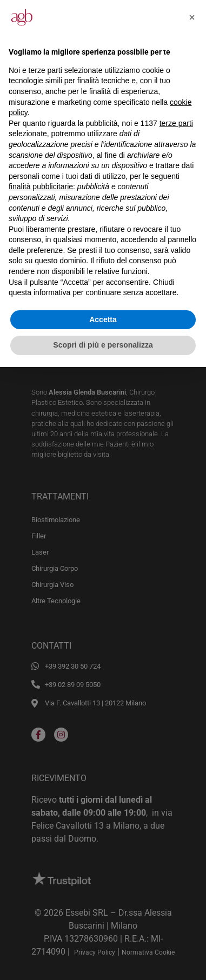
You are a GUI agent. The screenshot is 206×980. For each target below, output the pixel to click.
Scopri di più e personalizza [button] (103, 345)
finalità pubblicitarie (41, 186)
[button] (192, 17)
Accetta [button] (103, 319)
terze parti (176, 123)
